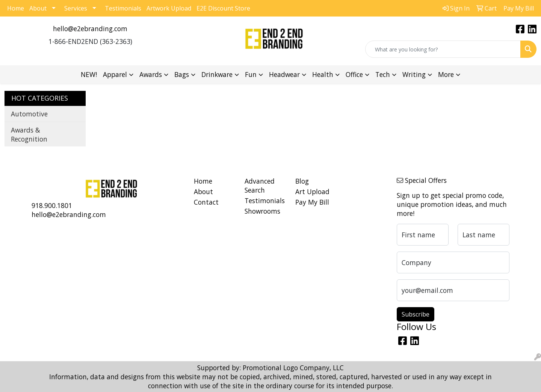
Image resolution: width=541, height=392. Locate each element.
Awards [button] (151, 74)
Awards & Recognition (29, 134)
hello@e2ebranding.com (90, 29)
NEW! (89, 74)
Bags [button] (182, 74)
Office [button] (354, 74)
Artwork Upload (169, 8)
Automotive (29, 114)
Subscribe (416, 314)
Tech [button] (383, 74)
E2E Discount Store (223, 8)
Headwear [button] (284, 74)
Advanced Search (260, 185)
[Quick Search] (443, 49)
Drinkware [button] (217, 74)
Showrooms (262, 211)
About (38, 8)
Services (76, 8)
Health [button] (323, 74)
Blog (302, 181)
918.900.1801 (52, 205)
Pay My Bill (312, 202)
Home (16, 8)
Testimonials (123, 8)
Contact (206, 202)
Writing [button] (414, 74)
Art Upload (312, 191)
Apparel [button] (115, 74)
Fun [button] (251, 74)
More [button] (446, 74)
